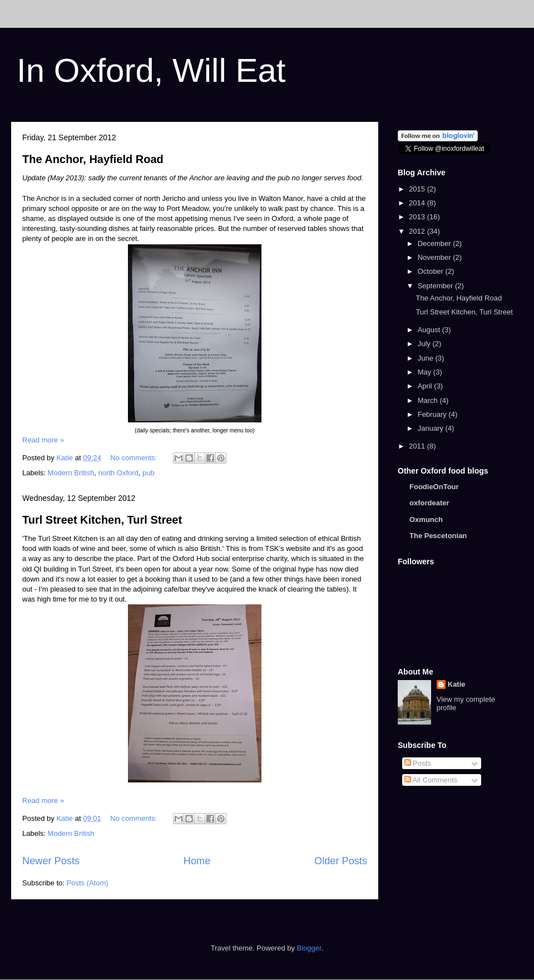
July (425, 344)
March (429, 400)
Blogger (309, 948)
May (426, 372)
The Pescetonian (438, 536)
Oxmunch (426, 519)
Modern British (71, 473)
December (436, 243)
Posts (418, 763)
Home (197, 861)
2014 (418, 203)
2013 (418, 217)
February (433, 414)
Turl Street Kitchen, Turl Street (102, 520)
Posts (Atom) (88, 883)
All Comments (431, 780)
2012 (418, 231)
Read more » (43, 440)
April (426, 386)
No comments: (134, 458)
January (432, 428)
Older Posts (341, 861)
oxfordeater (429, 503)
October (432, 271)
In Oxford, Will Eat (151, 70)
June (427, 358)
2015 (418, 189)
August (430, 330)
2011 (418, 446)
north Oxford (118, 473)
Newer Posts (51, 861)
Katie (457, 684)
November (436, 257)
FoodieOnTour (434, 487)
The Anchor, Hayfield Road (93, 159)
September (436, 286)
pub (149, 473)
